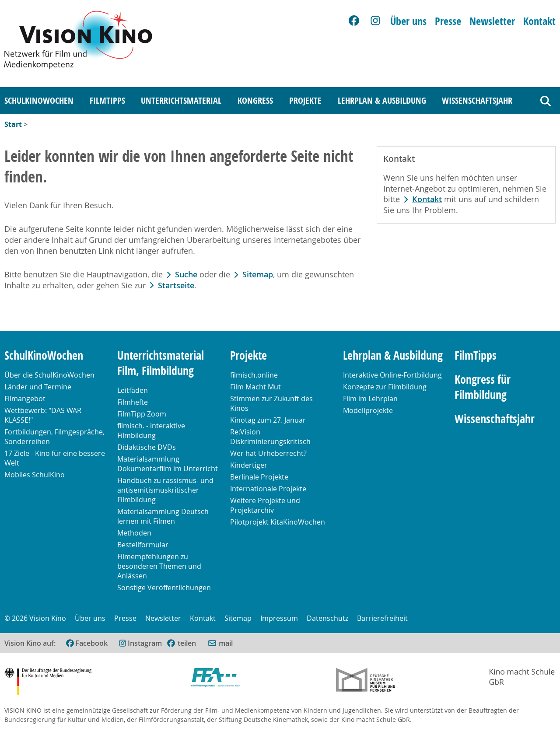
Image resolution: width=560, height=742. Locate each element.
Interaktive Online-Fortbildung (392, 375)
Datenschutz (327, 618)
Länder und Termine (38, 387)
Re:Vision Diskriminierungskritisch (270, 437)
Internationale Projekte (268, 489)
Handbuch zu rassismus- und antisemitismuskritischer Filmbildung (165, 490)
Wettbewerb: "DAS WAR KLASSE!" (43, 415)
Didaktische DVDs (147, 447)
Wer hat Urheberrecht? (268, 453)
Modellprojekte (368, 410)
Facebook (91, 643)
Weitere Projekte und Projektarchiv (265, 505)
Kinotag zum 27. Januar (268, 420)
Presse (448, 21)
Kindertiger (249, 465)
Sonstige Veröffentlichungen (164, 588)
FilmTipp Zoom (142, 414)
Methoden (134, 533)
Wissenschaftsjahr (477, 100)
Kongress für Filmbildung (483, 387)
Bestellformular (143, 545)
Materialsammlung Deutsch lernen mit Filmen (163, 516)
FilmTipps (107, 100)
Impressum (279, 618)
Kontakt (539, 21)
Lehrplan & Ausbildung (382, 100)
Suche (186, 275)
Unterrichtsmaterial (181, 100)
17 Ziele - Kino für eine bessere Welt (55, 458)
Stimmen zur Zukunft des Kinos (271, 403)
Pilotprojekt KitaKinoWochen (278, 522)
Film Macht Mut (255, 387)
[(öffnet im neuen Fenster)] (181, 643)
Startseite (176, 285)
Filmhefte (133, 402)
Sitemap (258, 275)
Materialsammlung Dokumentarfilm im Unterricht (168, 464)
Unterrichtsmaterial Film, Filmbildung (161, 363)
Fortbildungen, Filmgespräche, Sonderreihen (54, 437)
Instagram (145, 643)
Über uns (408, 21)
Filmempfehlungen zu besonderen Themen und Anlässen (159, 566)
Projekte (305, 100)
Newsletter (492, 21)
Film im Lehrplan (370, 399)
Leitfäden (133, 390)
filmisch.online (254, 375)
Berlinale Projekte (259, 477)
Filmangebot (25, 399)
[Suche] (546, 101)
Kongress (255, 100)
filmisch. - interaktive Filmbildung (151, 430)
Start (13, 124)
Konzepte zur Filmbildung (385, 387)
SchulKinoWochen (39, 100)
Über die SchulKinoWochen (49, 375)
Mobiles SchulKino (35, 475)
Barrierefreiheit (382, 618)
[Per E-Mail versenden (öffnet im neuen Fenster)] (220, 643)
